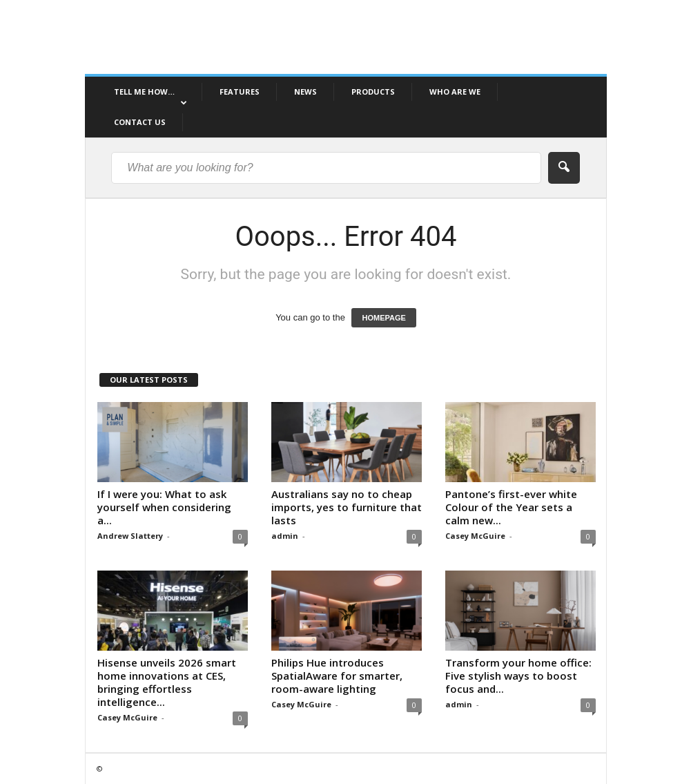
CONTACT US (140, 122)
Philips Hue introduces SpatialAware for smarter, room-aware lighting (337, 676)
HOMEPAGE (383, 318)
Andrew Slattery (130, 536)
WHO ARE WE (455, 92)
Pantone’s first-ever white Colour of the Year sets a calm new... (511, 507)
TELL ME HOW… (150, 97)
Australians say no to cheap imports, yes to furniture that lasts (347, 507)
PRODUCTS (373, 92)
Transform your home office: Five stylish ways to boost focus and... (518, 676)
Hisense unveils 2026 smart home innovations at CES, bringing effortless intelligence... (167, 682)
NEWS (305, 92)
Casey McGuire (475, 536)
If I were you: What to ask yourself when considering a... (164, 507)
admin (285, 536)
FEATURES (240, 92)
